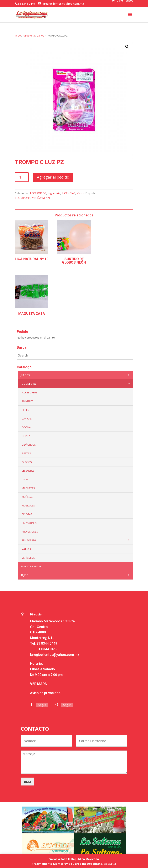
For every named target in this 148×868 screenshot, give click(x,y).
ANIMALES (28, 401)
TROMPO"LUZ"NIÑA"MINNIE (33, 198)
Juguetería (29, 36)
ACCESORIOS (38, 193)
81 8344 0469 (47, 649)
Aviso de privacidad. (46, 693)
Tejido (76, 575)
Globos (27, 462)
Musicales (28, 505)
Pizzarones (29, 523)
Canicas (27, 419)
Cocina (26, 427)
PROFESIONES (30, 532)
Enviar (27, 782)
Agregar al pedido (53, 177)
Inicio (18, 36)
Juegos (76, 375)
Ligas (25, 479)
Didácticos (29, 445)
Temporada (77, 540)
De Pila (26, 436)
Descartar (110, 864)
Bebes (25, 410)
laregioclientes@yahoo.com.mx (55, 655)
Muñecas (28, 497)
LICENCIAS (69, 193)
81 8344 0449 (47, 643)
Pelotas (27, 514)
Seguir (42, 705)
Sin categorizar (31, 566)
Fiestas (26, 453)
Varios (40, 36)
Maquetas (28, 488)
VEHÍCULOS (28, 558)
